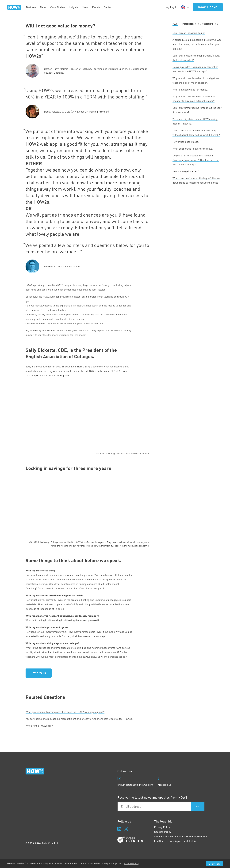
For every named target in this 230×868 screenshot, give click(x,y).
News (85, 7)
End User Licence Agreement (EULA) (175, 841)
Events (96, 7)
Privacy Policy (162, 827)
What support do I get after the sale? (193, 149)
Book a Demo (208, 7)
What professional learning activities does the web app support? (65, 712)
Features (31, 7)
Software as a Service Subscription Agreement (181, 836)
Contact (108, 7)
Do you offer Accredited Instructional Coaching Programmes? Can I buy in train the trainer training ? (196, 160)
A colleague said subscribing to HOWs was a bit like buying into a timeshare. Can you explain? (197, 44)
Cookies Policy (163, 832)
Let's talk (39, 673)
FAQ (175, 24)
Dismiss (214, 864)
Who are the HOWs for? (39, 726)
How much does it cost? (186, 142)
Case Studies (58, 7)
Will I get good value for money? (190, 90)
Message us (165, 785)
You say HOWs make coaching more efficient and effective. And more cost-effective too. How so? (79, 719)
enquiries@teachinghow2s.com (135, 785)
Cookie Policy (132, 863)
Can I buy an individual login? (189, 33)
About (43, 7)
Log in (171, 7)
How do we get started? (186, 171)
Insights (73, 7)
